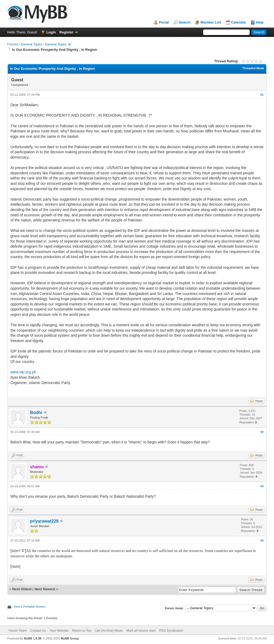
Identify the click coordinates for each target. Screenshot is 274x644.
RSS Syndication (171, 631)
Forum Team (18, 631)
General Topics (32, 44)
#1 (262, 95)
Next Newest (45, 589)
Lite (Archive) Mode (109, 631)
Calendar (239, 22)
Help (260, 22)
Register (66, 32)
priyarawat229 (44, 521)
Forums (13, 44)
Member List (211, 22)
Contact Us (38, 631)
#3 (262, 486)
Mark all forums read (141, 631)
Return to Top (82, 631)
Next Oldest (22, 589)
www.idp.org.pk (23, 372)
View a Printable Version (30, 607)
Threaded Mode (253, 68)
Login (51, 32)
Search (184, 22)
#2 (262, 432)
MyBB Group (70, 638)
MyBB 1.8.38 (33, 638)
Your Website (59, 631)
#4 (262, 540)
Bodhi (36, 413)
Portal (164, 22)
